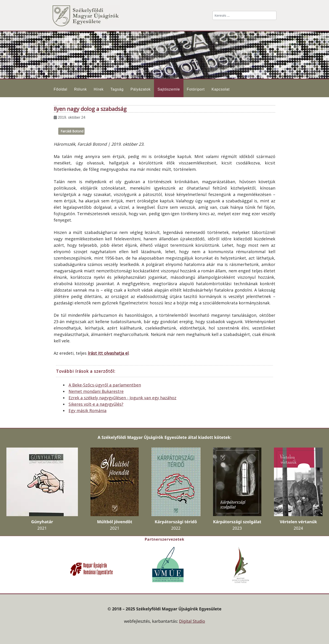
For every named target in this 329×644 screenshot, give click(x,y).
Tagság (117, 89)
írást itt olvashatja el (108, 353)
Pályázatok (141, 89)
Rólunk (80, 89)
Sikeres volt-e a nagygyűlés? (96, 404)
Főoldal (60, 89)
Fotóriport (196, 89)
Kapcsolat (221, 89)
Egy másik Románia (88, 411)
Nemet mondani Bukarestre (96, 391)
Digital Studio (192, 621)
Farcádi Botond (72, 131)
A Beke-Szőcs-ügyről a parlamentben (105, 385)
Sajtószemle (169, 89)
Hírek (99, 89)
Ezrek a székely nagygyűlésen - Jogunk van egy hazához (122, 398)
